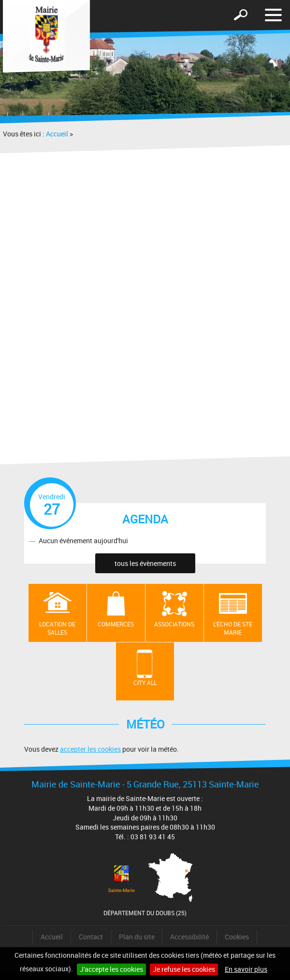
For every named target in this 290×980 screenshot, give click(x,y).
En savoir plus (246, 969)
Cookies (237, 937)
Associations (174, 624)
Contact (91, 937)
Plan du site (137, 937)
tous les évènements (145, 563)
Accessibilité (189, 937)
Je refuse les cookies (184, 969)
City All (145, 683)
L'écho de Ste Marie (233, 628)
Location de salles (57, 628)
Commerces (116, 624)
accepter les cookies (90, 749)
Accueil (57, 134)
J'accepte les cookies (111, 969)
